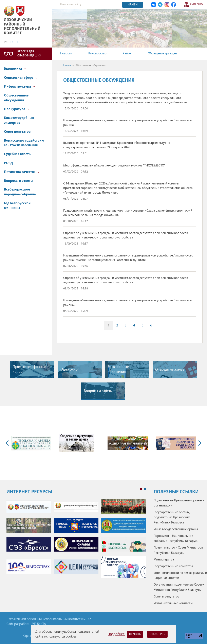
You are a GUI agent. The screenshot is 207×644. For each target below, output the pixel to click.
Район (127, 54)
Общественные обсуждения (16, 98)
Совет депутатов (17, 132)
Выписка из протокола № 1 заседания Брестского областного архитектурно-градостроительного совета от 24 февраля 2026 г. (117, 145)
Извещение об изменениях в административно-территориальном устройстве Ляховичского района (128, 123)
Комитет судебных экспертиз (19, 120)
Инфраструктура (19, 87)
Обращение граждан (162, 54)
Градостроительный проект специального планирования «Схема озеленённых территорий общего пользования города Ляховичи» (128, 213)
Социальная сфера (21, 78)
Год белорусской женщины (17, 206)
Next (199, 443)
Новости (66, 54)
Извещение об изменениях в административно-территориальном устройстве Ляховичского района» (128, 303)
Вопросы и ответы (19, 181)
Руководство (97, 54)
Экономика (15, 69)
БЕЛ (18, 42)
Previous (8, 443)
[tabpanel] (76, 541)
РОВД (8, 163)
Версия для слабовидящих (29, 54)
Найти (133, 5)
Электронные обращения (118, 370)
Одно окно (69, 370)
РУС (6, 42)
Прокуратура (17, 109)
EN (12, 42)
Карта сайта (197, 5)
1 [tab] (141, 489)
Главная (67, 65)
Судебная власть (17, 154)
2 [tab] (145, 489)
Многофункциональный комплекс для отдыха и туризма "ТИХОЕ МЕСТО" (114, 166)
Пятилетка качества (22, 172)
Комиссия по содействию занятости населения (24, 143)
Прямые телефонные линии (29, 370)
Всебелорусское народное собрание (20, 192)
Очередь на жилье (170, 370)
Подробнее (116, 634)
